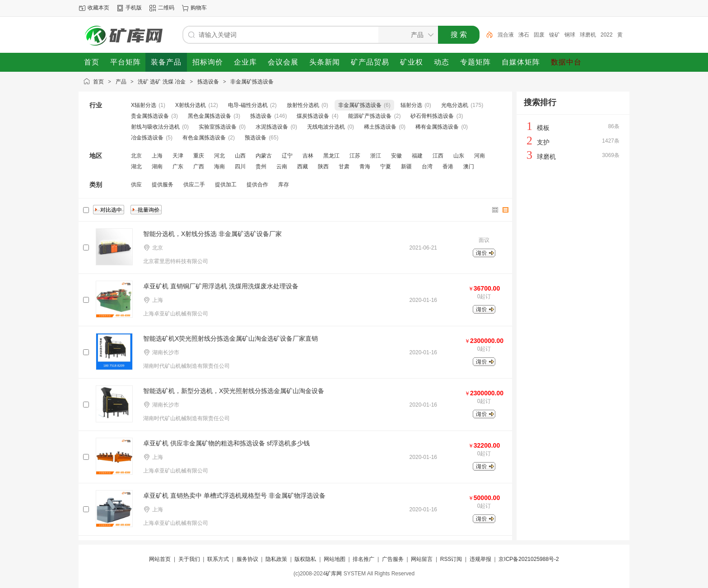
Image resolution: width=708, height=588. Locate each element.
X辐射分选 (144, 105)
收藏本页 (98, 8)
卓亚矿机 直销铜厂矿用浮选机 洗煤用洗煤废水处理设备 (221, 286)
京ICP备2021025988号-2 (529, 559)
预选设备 (256, 138)
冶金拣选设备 (147, 138)
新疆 (406, 167)
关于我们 (189, 559)
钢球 (570, 35)
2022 (607, 35)
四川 (240, 167)
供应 (136, 185)
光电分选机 (455, 105)
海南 (219, 167)
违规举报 (480, 559)
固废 (539, 35)
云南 (282, 167)
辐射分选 (411, 105)
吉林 (308, 156)
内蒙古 (264, 156)
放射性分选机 (303, 105)
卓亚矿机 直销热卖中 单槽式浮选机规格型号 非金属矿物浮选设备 (234, 495)
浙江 (376, 156)
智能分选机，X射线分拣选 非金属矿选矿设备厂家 (212, 234)
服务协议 (247, 559)
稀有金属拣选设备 (437, 127)
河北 (219, 156)
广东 (178, 167)
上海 (157, 156)
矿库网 (334, 574)
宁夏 (386, 167)
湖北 (136, 167)
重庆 (199, 156)
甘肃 (344, 167)
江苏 (355, 156)
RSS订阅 (451, 559)
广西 (199, 167)
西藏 (303, 167)
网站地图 (335, 559)
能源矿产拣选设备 (370, 116)
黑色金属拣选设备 (210, 116)
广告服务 (393, 559)
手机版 (134, 8)
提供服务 (163, 185)
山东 (459, 156)
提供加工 (226, 185)
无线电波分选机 (326, 127)
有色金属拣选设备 (204, 138)
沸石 (524, 35)
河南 (480, 156)
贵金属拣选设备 (150, 116)
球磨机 (588, 35)
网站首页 (160, 559)
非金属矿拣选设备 (252, 82)
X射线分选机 (191, 105)
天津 (178, 156)
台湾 (427, 167)
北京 (136, 156)
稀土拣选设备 (380, 127)
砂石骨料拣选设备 (432, 116)
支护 (543, 142)
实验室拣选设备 (218, 127)
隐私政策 (276, 559)
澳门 (469, 167)
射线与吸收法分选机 (155, 127)
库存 (284, 185)
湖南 (157, 167)
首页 (98, 82)
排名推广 (363, 559)
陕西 (323, 167)
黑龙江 (331, 156)
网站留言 (422, 559)
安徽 (396, 156)
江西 (438, 156)
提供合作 (257, 185)
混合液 (506, 35)
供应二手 (194, 185)
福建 (417, 156)
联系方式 (218, 559)
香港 (448, 167)
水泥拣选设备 (272, 127)
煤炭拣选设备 (313, 116)
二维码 (166, 8)
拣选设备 (208, 82)
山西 (240, 156)
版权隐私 (305, 559)
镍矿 (554, 35)
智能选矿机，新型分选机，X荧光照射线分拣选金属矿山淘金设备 (234, 391)
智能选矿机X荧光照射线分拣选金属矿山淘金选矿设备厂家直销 (231, 338)
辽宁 (287, 156)
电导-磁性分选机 (248, 105)
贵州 (261, 167)
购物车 (199, 8)
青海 (365, 167)
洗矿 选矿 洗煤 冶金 (162, 82)
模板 (543, 128)
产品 (121, 82)
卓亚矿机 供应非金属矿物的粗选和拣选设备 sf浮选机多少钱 (226, 443)
